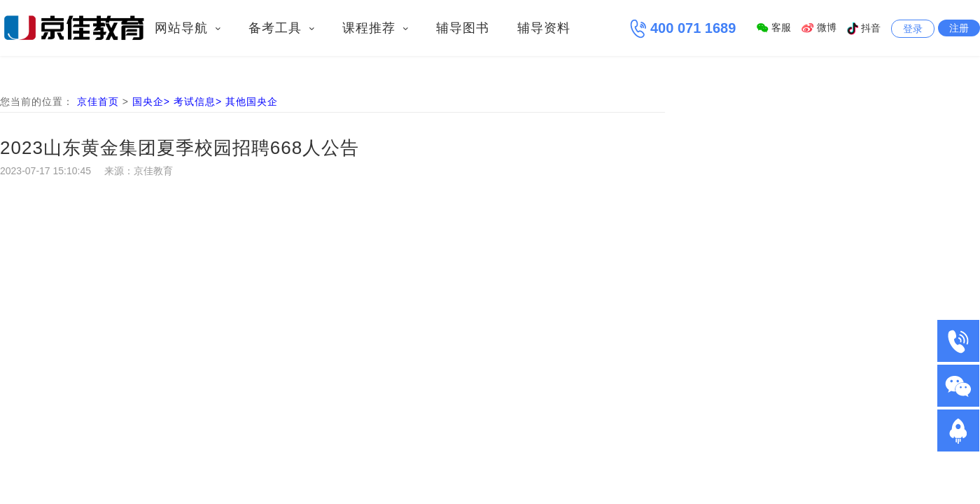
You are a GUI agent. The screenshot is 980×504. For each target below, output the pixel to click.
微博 (819, 27)
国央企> (153, 101)
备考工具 (281, 28)
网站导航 (188, 28)
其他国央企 (252, 101)
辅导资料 (544, 28)
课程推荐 (375, 28)
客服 (774, 27)
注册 (959, 28)
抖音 (864, 28)
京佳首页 (98, 101)
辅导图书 (463, 28)
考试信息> (199, 101)
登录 (913, 29)
